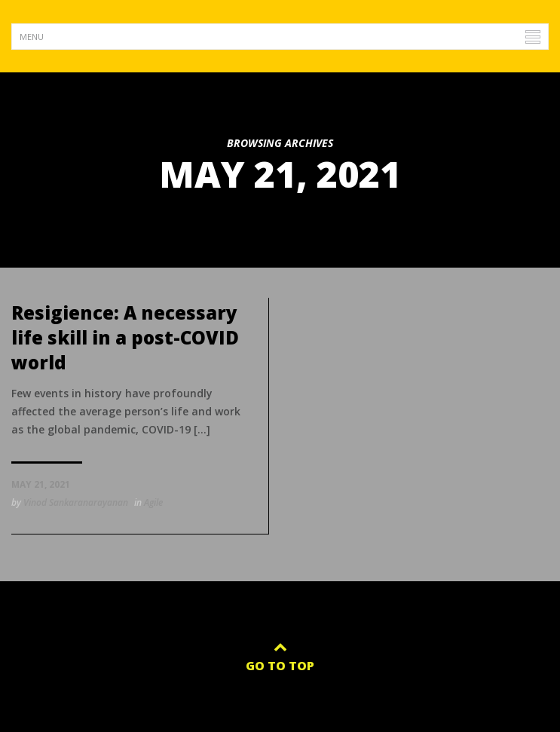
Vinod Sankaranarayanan (76, 502)
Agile (153, 502)
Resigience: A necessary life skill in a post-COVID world (125, 337)
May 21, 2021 (41, 484)
